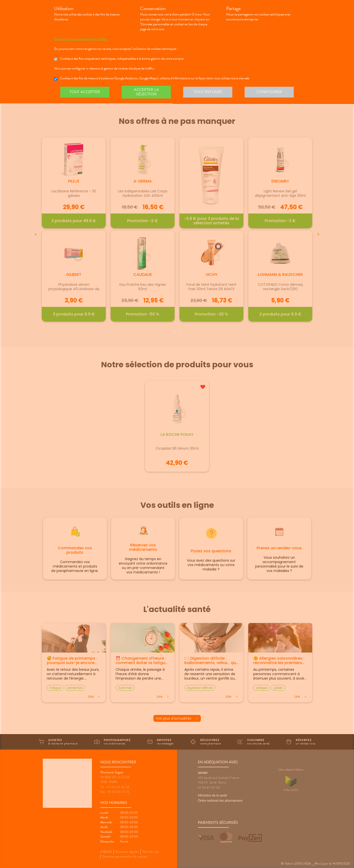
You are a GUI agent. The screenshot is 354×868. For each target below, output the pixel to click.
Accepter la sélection (146, 92)
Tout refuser (208, 92)
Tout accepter (85, 92)
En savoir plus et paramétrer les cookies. (81, 39)
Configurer (269, 92)
